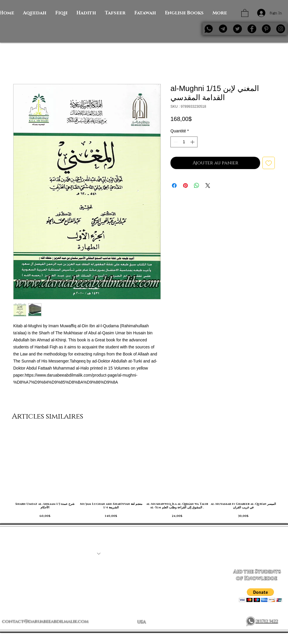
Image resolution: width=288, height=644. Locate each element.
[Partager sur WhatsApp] (197, 186)
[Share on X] (208, 186)
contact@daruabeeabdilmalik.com (45, 622)
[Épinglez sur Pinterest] (185, 186)
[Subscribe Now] (257, 554)
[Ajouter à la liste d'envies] (269, 163)
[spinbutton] (184, 142)
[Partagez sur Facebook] (174, 186)
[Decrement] (175, 142)
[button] (245, 13)
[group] (144, 475)
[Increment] (193, 142)
